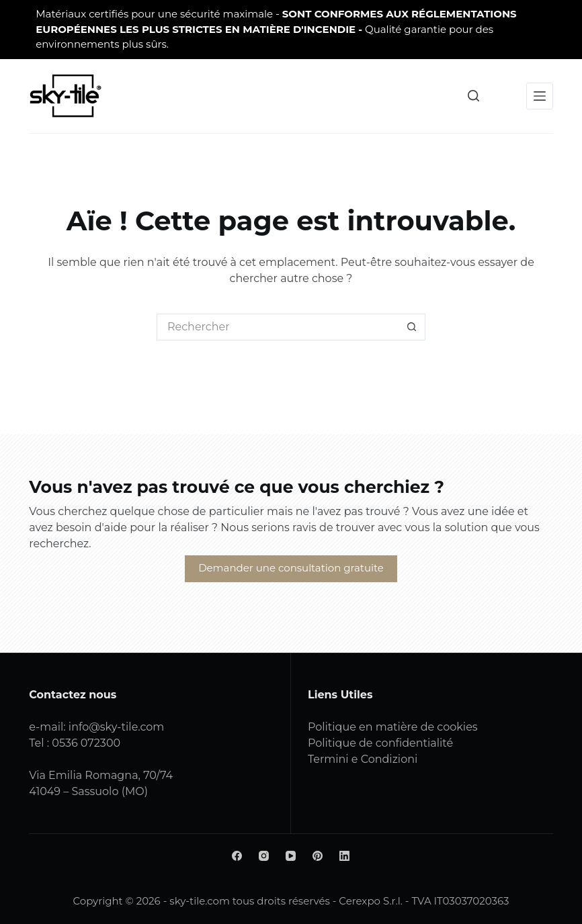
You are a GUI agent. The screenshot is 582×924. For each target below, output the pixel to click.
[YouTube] (291, 856)
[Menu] (540, 96)
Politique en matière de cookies (393, 727)
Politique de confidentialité (380, 743)
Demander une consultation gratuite (291, 568)
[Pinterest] (318, 856)
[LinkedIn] (344, 856)
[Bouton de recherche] (412, 327)
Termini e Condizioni (363, 759)
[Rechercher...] (278, 327)
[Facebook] (237, 856)
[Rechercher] (473, 96)
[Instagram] (264, 856)
